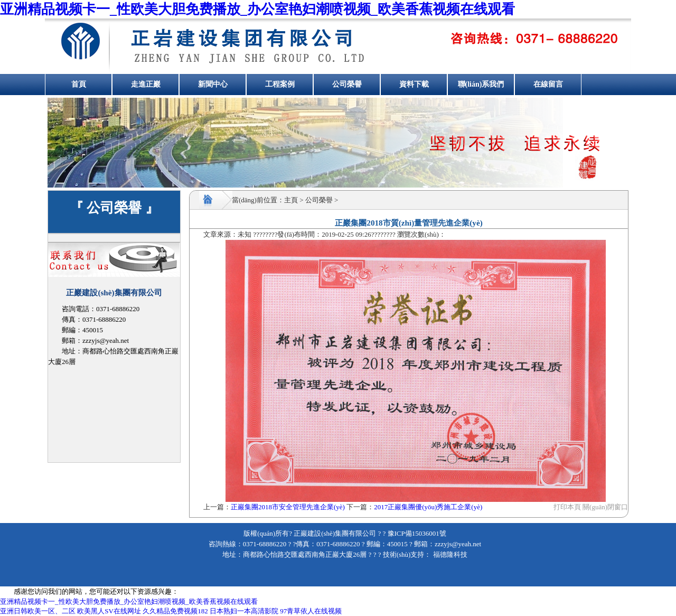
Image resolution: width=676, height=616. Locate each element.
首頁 (79, 84)
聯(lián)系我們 (481, 84)
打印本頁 (567, 507)
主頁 (291, 200)
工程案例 (280, 84)
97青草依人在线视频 (311, 611)
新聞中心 (213, 84)
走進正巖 (146, 84)
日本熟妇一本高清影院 (244, 611)
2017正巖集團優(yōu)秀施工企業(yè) (428, 507)
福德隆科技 (449, 554)
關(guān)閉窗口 (605, 507)
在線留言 (548, 84)
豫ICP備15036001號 (417, 533)
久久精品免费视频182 (175, 611)
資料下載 (414, 84)
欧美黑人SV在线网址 (109, 611)
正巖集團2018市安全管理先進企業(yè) (288, 507)
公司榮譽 (347, 84)
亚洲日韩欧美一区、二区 (38, 611)
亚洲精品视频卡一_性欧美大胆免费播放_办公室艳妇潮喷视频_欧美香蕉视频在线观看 (257, 9)
